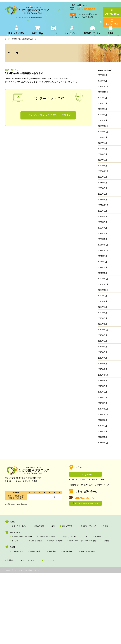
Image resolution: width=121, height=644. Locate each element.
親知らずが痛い (36, 551)
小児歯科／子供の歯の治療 (22, 537)
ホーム (7, 39)
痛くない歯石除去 (88, 551)
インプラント (17, 541)
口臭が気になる (18, 551)
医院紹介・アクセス (92, 33)
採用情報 (10, 560)
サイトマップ (49, 560)
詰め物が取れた (69, 551)
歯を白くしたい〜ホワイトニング (75, 537)
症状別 (107, 541)
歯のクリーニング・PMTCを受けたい (83, 541)
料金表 (110, 33)
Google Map (87, 474)
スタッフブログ (71, 33)
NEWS (53, 526)
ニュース (54, 33)
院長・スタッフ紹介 (17, 33)
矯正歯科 (98, 537)
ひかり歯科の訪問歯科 (47, 537)
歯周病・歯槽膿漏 (56, 541)
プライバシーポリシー (29, 560)
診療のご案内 (37, 33)
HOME (12, 522)
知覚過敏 (52, 551)
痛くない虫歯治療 (35, 541)
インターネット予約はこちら (87, 503)
